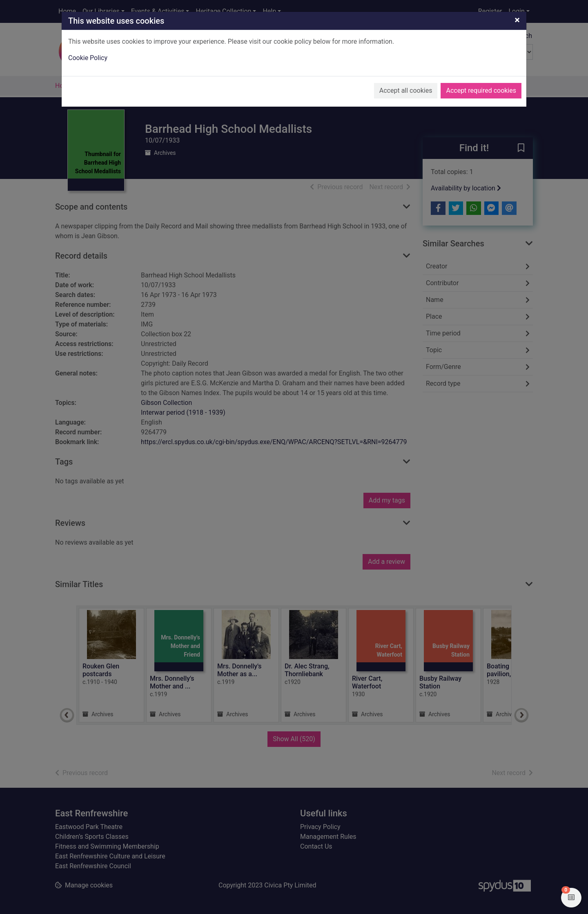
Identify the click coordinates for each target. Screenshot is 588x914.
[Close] (517, 20)
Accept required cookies (481, 91)
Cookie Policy (88, 58)
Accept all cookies (406, 91)
